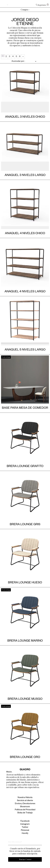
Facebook (25, 821)
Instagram (25, 824)
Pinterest (25, 830)
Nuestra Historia (25, 798)
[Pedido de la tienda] (19, 61)
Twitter (25, 827)
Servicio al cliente (25, 801)
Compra (25, 10)
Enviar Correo (25, 859)
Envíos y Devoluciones (25, 804)
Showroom (25, 807)
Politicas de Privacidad (25, 810)
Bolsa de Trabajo (25, 813)
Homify (25, 834)
